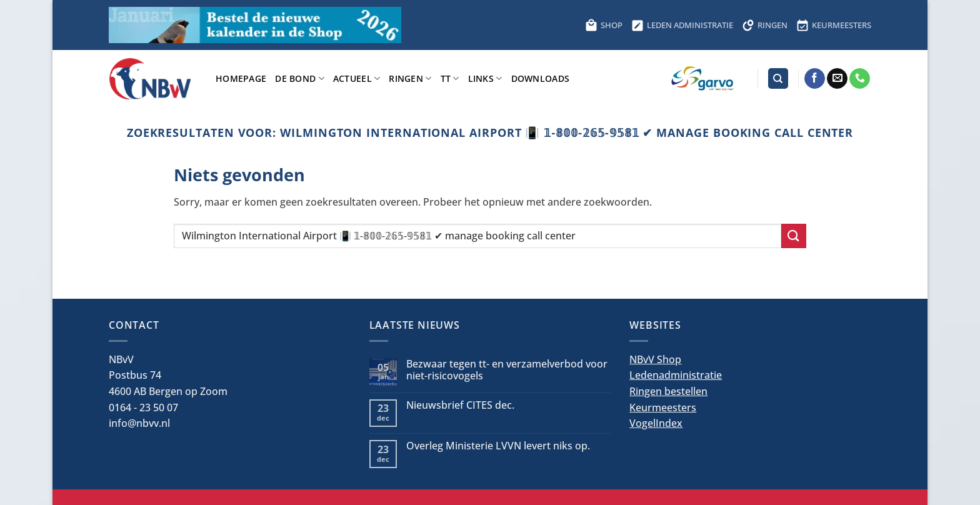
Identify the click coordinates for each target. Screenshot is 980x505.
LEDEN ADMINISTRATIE (682, 25)
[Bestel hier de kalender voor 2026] (255, 25)
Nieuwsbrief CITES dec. (460, 405)
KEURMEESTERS (834, 25)
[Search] (778, 78)
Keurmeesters (663, 407)
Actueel (357, 78)
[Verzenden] (794, 236)
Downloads (541, 78)
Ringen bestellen (668, 391)
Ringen (410, 78)
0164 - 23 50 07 (143, 407)
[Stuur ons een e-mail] (837, 79)
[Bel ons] (860, 79)
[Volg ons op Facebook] (815, 79)
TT (450, 78)
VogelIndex (656, 423)
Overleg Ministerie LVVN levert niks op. (498, 446)
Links (485, 78)
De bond (300, 78)
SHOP (604, 25)
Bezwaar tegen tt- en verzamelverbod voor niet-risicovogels (507, 370)
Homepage (241, 78)
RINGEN (765, 25)
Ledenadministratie (676, 375)
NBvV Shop (655, 359)
